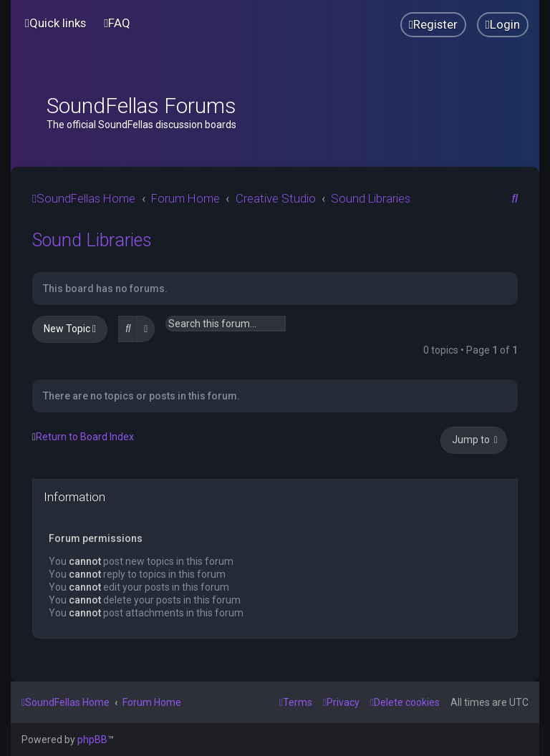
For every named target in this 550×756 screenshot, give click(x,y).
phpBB (92, 740)
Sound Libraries (92, 240)
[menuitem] (117, 23)
